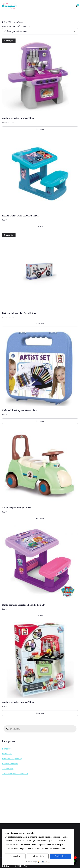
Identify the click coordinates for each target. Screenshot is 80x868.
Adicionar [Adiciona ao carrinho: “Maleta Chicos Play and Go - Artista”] (40, 421)
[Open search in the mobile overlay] (40, 729)
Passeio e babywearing (12, 759)
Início (5, 22)
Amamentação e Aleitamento (15, 774)
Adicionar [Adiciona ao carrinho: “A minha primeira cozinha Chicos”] (40, 129)
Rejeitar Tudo (38, 856)
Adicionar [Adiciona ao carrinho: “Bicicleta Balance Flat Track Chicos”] (40, 324)
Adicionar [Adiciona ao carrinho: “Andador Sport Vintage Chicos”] (40, 518)
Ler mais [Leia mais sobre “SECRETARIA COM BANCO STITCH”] (40, 227)
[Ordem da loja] (40, 31)
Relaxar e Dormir (10, 764)
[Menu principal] (71, 6)
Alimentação (8, 769)
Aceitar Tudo (61, 856)
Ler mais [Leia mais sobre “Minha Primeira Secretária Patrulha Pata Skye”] (40, 616)
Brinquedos (7, 749)
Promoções (7, 754)
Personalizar (15, 856)
